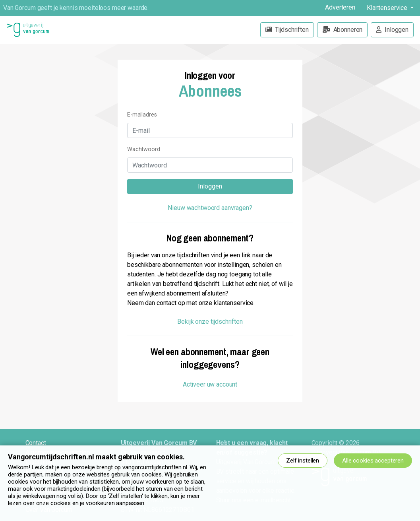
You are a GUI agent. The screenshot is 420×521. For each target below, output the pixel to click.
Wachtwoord (144, 149)
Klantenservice (388, 8)
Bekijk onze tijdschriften (210, 322)
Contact (36, 443)
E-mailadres (142, 115)
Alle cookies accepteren (373, 461)
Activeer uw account (210, 384)
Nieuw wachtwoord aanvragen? (210, 208)
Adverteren (340, 7)
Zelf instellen (303, 461)
